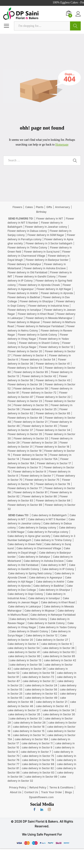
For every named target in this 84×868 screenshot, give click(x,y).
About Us (16, 792)
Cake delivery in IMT (54, 565)
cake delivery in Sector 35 (24, 714)
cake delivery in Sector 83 (38, 773)
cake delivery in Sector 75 (38, 756)
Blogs (68, 792)
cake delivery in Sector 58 (26, 665)
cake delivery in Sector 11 (37, 743)
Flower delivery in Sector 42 (39, 376)
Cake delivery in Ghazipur (54, 590)
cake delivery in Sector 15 (29, 731)
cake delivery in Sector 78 (38, 760)
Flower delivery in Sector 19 (25, 451)
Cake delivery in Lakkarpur (25, 606)
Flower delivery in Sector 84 (53, 500)
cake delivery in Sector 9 (37, 747)
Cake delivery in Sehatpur (34, 557)
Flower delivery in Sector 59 (31, 388)
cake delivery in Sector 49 (41, 698)
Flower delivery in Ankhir (23, 293)
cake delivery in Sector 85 (59, 656)
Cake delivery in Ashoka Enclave (44, 561)
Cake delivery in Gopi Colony (25, 594)
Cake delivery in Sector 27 (52, 640)
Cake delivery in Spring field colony (30, 573)
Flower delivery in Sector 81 (31, 492)
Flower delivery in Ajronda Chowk (39, 285)
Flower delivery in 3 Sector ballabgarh (49, 243)
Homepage (62, 145)
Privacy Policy (18, 787)
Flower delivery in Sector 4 (30, 355)
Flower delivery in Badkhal (24, 297)
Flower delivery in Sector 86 (39, 496)
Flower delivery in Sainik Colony (37, 335)
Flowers (17, 207)
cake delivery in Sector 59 (38, 673)
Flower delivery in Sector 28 (39, 443)
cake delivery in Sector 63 (58, 652)
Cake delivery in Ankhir (50, 582)
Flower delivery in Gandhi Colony (35, 276)
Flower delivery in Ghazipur (36, 301)
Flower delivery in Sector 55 (31, 405)
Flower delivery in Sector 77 (25, 488)
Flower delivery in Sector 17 (54, 463)
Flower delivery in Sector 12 (56, 347)
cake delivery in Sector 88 (38, 764)
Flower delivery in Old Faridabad (27, 272)
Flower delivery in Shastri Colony (39, 343)
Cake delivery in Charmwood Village (39, 548)
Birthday (41, 212)
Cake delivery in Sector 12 (42, 635)
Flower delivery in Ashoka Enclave (45, 268)
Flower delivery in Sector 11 (24, 467)
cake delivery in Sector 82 (38, 768)
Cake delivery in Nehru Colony (28, 619)
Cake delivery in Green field (25, 544)
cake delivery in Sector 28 (30, 723)
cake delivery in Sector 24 (41, 685)
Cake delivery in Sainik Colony (46, 623)
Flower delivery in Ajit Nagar (54, 289)
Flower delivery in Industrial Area (48, 306)
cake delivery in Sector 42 (60, 660)
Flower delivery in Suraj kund (42, 252)
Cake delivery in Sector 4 (23, 644)
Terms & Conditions (61, 787)
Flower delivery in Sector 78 (53, 484)
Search (75, 26)
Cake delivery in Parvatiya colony (48, 532)
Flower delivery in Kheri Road (36, 314)
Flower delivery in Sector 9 (29, 472)
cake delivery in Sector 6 (56, 644)
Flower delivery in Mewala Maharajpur (49, 318)
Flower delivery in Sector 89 (25, 505)
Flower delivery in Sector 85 (31, 372)
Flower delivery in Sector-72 (39, 393)
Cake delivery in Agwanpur (46, 577)
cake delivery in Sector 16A (31, 739)
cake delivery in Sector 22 (39, 681)
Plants (40, 207)
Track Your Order (51, 792)
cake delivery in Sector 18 (29, 727)
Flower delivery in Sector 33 (31, 438)
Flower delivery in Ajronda (57, 293)
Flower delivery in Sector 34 (53, 430)
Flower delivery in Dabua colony (27, 231)
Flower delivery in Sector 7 (37, 476)
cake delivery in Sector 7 (36, 752)
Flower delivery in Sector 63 (25, 368)
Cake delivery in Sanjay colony (37, 528)
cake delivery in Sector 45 (52, 706)
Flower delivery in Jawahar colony (46, 227)
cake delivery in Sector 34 (58, 710)
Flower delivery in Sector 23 (25, 401)
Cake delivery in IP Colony (58, 569)
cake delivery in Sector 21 (51, 702)
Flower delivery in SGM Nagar (46, 235)
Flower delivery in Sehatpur (24, 264)
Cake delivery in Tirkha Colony (53, 540)
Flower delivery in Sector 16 (30, 455)
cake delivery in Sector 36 (58, 648)
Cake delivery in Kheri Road (58, 602)
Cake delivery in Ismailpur (44, 598)
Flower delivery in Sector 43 (53, 380)
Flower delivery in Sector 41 (53, 364)
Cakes (29, 207)
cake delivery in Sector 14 (29, 735)
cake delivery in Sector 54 (24, 648)
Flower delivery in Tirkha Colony (27, 247)
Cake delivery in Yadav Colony (58, 627)
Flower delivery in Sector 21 (31, 422)
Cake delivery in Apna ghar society (29, 536)
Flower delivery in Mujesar (24, 322)
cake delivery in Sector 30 (59, 714)
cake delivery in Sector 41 (24, 652)
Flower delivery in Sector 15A (40, 459)
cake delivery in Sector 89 (41, 777)
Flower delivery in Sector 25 (39, 409)
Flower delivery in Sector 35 (25, 434)
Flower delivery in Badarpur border (47, 260)
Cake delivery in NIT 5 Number (47, 519)
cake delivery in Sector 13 (25, 660)
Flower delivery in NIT (50, 219)
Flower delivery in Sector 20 (25, 351)
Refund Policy (38, 787)
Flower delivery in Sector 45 (40, 426)
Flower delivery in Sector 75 (42, 480)
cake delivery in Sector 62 (41, 694)
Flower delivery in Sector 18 (52, 447)
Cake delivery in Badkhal (49, 586)
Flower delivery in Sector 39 (25, 384)
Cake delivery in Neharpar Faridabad (53, 615)
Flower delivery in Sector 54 (38, 360)
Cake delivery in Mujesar (40, 611)
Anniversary (63, 207)
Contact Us (31, 792)
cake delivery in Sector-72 (38, 677)
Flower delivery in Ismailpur (24, 310)
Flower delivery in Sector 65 (53, 413)
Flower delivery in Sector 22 (53, 397)
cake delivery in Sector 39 (30, 669)
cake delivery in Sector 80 (24, 656)
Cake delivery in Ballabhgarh (49, 515)
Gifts (49, 207)
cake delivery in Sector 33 (26, 718)
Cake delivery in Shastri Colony (29, 631)
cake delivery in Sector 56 (41, 689)
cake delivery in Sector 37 (23, 710)
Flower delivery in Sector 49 (25, 418)
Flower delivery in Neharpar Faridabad (40, 326)
